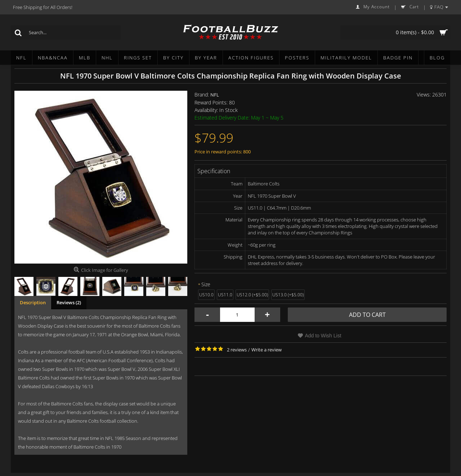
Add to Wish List (323, 336)
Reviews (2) (69, 302)
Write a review (267, 350)
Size (206, 284)
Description (33, 302)
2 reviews (237, 350)
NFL (215, 95)
